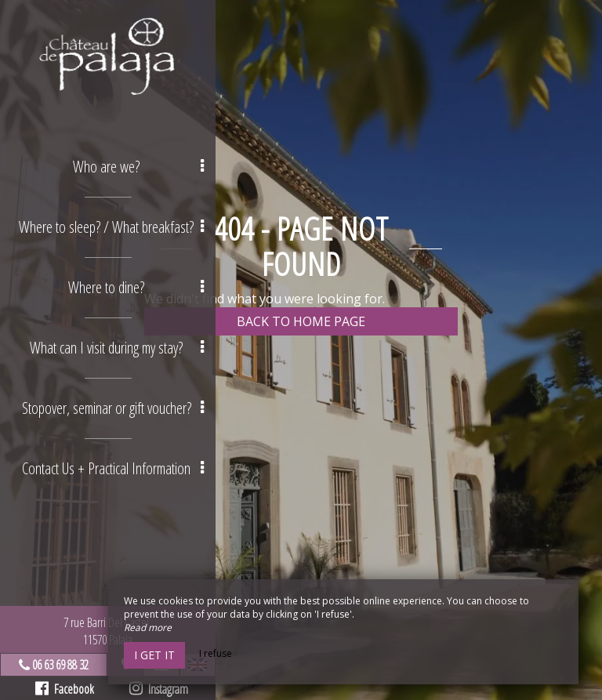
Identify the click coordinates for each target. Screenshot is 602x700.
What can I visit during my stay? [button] (117, 348)
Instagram (159, 689)
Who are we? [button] (138, 167)
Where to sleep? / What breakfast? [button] (111, 227)
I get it (154, 655)
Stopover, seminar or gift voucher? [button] (113, 408)
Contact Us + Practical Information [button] (113, 468)
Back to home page (301, 321)
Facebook (65, 689)
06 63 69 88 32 (60, 665)
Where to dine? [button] (136, 287)
